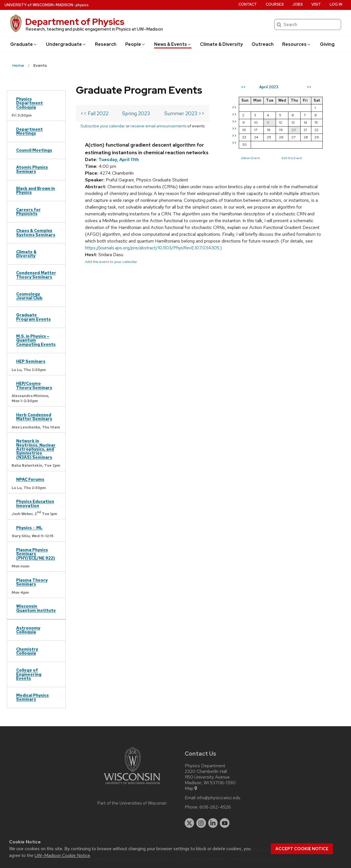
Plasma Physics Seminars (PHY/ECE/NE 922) (36, 554)
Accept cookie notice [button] (302, 849)
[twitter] (190, 823)
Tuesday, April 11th (119, 159)
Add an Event (250, 158)
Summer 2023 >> (184, 113)
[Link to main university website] (132, 785)
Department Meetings (29, 131)
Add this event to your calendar (111, 262)
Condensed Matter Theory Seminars (36, 275)
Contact (248, 4)
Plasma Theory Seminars (32, 582)
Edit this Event (292, 158)
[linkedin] (213, 823)
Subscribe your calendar (103, 126)
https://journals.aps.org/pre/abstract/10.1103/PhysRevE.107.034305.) (153, 248)
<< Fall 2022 (94, 113)
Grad (24, 44)
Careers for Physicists (28, 212)
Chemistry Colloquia (27, 651)
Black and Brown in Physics (36, 190)
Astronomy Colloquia (28, 630)
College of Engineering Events (29, 674)
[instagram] (201, 823)
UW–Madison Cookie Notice (62, 855)
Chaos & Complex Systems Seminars (36, 232)
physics (82, 5)
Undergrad (66, 44)
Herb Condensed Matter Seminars (34, 417)
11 (268, 122)
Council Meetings (34, 150)
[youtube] (225, 823)
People (135, 44)
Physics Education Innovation (35, 503)
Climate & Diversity (221, 44)
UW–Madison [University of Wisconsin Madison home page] (39, 5)
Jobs (298, 4)
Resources (297, 44)
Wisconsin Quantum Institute (36, 608)
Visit (316, 4)
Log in (336, 4)
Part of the (132, 803)
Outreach (263, 44)
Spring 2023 (136, 113)
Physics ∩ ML (29, 528)
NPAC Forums (30, 479)
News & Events (173, 44)
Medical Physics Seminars (32, 697)
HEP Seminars (31, 361)
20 (294, 130)
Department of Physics (75, 22)
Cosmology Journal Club (29, 296)
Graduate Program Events (33, 317)
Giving (327, 44)
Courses (275, 4)
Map (191, 788)
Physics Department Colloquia (29, 103)
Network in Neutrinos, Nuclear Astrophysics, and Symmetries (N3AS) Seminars (36, 449)
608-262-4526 (215, 807)
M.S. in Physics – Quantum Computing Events (36, 340)
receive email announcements (159, 126)
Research (106, 44)
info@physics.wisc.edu (219, 798)
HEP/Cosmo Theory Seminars (34, 385)
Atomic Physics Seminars (32, 169)
